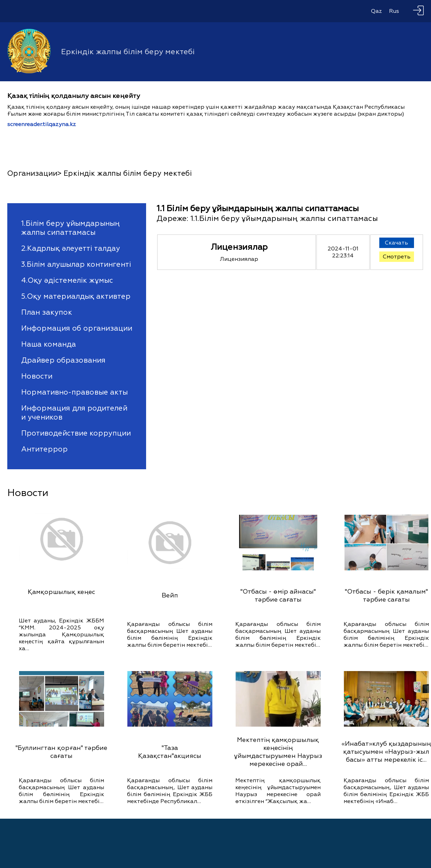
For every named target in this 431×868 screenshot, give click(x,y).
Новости (37, 376)
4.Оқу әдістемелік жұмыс (67, 280)
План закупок (47, 312)
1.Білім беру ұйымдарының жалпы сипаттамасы (70, 228)
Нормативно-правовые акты (74, 392)
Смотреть (397, 257)
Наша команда (49, 344)
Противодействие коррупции (76, 433)
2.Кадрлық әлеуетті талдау (71, 248)
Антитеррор (44, 449)
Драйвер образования (63, 360)
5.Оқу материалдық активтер (76, 296)
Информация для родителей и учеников (74, 413)
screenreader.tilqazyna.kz (42, 124)
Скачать (396, 243)
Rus (394, 11)
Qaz (377, 11)
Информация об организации (77, 328)
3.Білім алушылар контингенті (76, 264)
